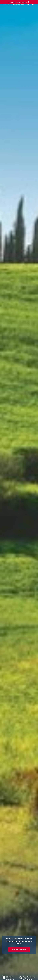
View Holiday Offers (19, 949)
